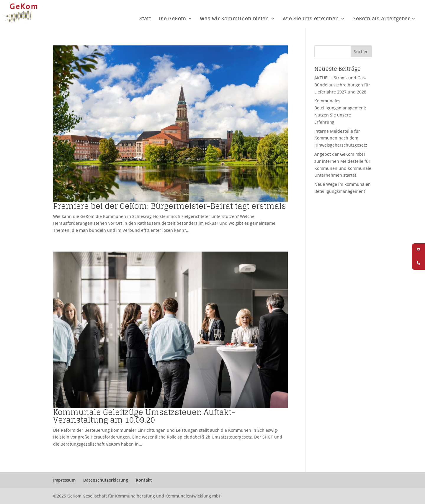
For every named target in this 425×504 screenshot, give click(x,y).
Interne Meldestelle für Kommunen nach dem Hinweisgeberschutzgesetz (341, 138)
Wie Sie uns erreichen (311, 19)
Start (145, 19)
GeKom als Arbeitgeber (381, 19)
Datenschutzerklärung (106, 480)
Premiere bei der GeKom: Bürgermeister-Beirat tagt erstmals (170, 206)
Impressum (64, 480)
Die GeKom (172, 19)
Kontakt (144, 480)
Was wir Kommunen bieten (234, 19)
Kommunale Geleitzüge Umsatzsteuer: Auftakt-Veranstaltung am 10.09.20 (144, 416)
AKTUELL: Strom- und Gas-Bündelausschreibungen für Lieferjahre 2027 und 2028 (342, 85)
